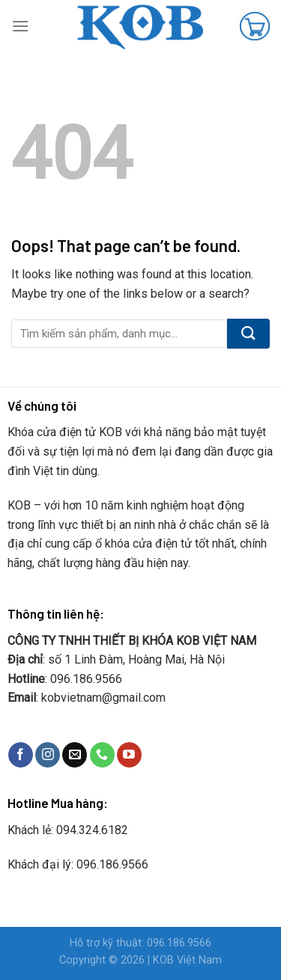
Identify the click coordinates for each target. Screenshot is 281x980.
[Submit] (248, 334)
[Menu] (20, 26)
